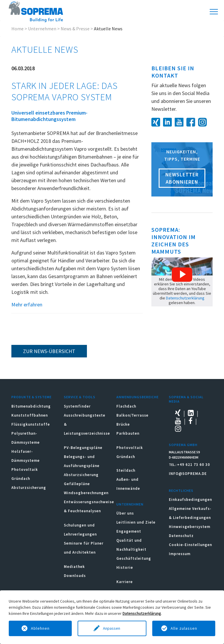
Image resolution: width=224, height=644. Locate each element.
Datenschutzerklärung (185, 298)
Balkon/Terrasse (132, 415)
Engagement (129, 531)
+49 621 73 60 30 (194, 465)
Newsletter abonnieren (182, 178)
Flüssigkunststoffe (31, 424)
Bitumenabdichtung (31, 406)
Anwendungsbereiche (138, 397)
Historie (125, 567)
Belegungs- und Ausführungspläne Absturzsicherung (82, 466)
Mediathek (74, 567)
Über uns (125, 513)
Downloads (75, 576)
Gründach (21, 479)
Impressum (180, 554)
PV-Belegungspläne (83, 448)
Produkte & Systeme (32, 397)
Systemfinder (77, 406)
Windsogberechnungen (86, 493)
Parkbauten (128, 433)
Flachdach (126, 406)
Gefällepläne (77, 484)
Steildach (126, 470)
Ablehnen (40, 628)
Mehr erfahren (27, 305)
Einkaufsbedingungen (190, 500)
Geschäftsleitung (134, 558)
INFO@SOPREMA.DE (188, 474)
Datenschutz (181, 536)
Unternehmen (42, 29)
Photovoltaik (25, 470)
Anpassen (112, 628)
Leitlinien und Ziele (136, 522)
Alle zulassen (184, 628)
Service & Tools (80, 397)
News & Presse (75, 29)
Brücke (123, 424)
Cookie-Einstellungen (190, 545)
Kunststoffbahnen (30, 415)
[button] (182, 275)
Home (17, 29)
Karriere (125, 582)
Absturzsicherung (29, 488)
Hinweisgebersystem (190, 527)
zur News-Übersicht (49, 351)
